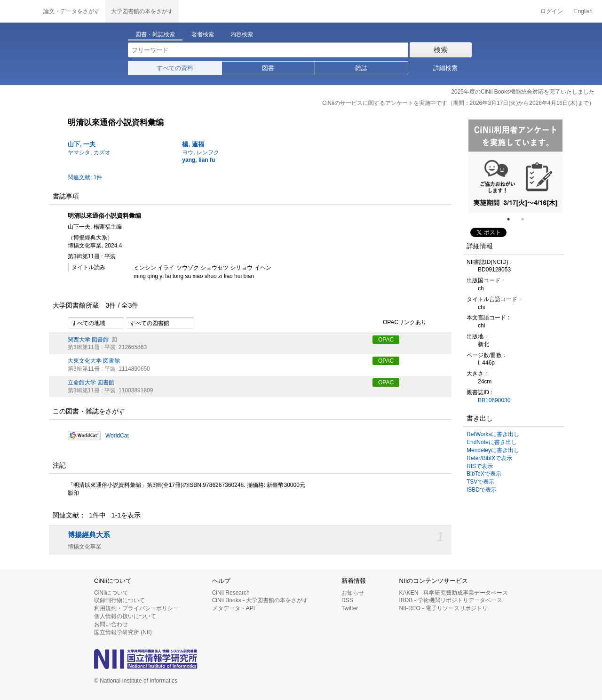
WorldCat (117, 436)
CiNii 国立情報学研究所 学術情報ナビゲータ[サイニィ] (19, 11)
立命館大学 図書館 (91, 382)
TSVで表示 (480, 482)
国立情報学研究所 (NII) (123, 632)
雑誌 (361, 68)
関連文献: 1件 (85, 177)
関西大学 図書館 (88, 340)
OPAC (386, 340)
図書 (268, 68)
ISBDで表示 (482, 490)
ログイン (552, 11)
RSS (347, 600)
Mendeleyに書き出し (493, 450)
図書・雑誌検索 (155, 34)
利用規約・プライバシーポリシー (136, 608)
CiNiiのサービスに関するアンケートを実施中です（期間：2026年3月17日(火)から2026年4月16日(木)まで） (458, 103)
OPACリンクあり (400, 323)
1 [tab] (512, 219)
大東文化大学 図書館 (94, 361)
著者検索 (203, 34)
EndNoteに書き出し (492, 442)
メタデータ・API (234, 608)
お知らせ (353, 593)
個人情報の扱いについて (125, 616)
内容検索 (242, 34)
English (583, 11)
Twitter (350, 608)
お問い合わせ (111, 624)
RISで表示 (480, 466)
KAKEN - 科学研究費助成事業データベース (454, 593)
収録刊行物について (119, 600)
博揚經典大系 (89, 535)
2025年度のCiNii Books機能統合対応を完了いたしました (523, 92)
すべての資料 (175, 68)
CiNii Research (231, 593)
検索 (441, 50)
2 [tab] (526, 219)
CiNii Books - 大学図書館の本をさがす (260, 600)
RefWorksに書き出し (493, 434)
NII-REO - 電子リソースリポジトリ (444, 608)
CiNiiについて (111, 593)
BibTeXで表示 (484, 474)
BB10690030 (494, 400)
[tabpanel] (515, 166)
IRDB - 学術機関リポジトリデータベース (451, 600)
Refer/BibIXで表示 (489, 458)
